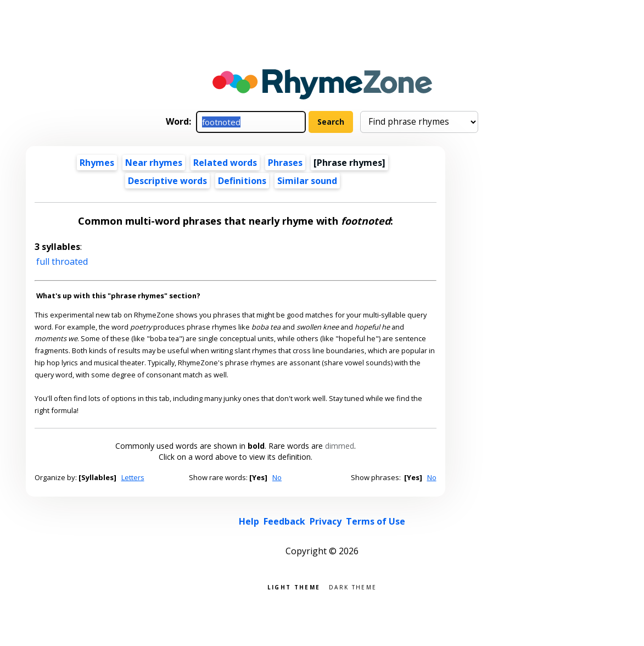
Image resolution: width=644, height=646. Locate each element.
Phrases (285, 163)
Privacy (326, 521)
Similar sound (307, 181)
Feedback (284, 521)
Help (249, 521)
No (277, 477)
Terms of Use (376, 521)
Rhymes (97, 163)
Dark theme (353, 586)
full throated (62, 261)
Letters (133, 477)
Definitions (242, 181)
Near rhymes (154, 163)
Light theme (294, 586)
